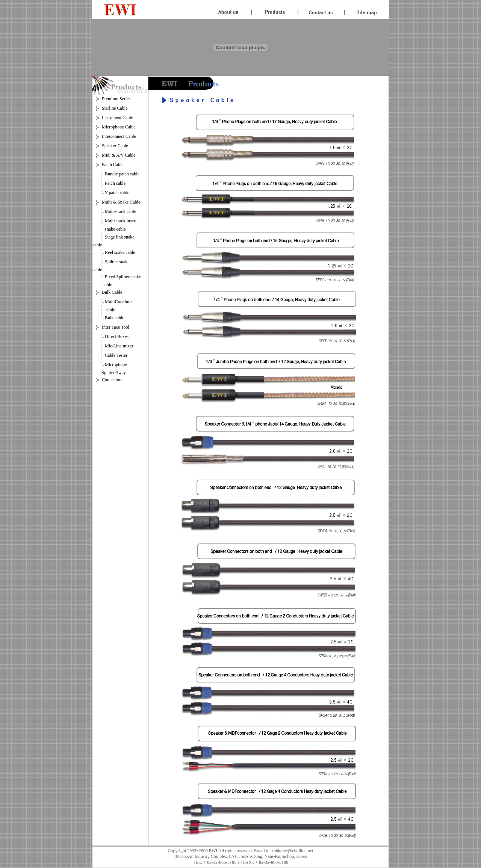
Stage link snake (120, 237)
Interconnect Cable (119, 136)
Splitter (111, 262)
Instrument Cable (117, 118)
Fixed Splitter (117, 277)
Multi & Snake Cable (121, 202)
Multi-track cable (120, 211)
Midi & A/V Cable (119, 155)
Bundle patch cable (122, 174)
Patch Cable (113, 165)
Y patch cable (117, 193)
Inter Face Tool (116, 327)
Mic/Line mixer (119, 346)
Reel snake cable (120, 252)
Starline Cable (115, 108)
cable (97, 245)
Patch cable (115, 183)
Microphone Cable (119, 127)
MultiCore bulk (119, 302)
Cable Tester (116, 355)
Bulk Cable (112, 292)
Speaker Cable (115, 146)
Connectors (112, 380)
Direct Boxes (117, 337)
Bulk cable (115, 318)
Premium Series (116, 99)
